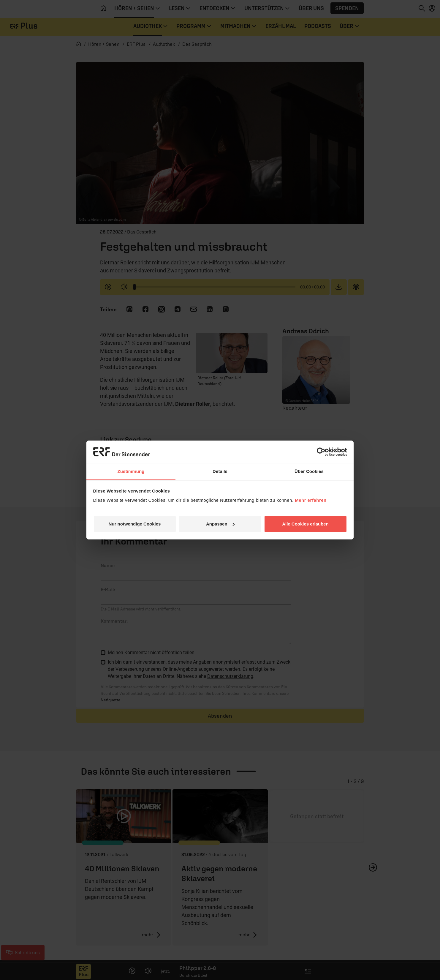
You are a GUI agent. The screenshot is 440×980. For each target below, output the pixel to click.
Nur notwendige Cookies (135, 524)
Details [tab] (220, 471)
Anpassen (220, 524)
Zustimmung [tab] (131, 471)
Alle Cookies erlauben (305, 524)
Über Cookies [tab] (309, 471)
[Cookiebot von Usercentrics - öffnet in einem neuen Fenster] (321, 452)
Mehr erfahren (311, 500)
